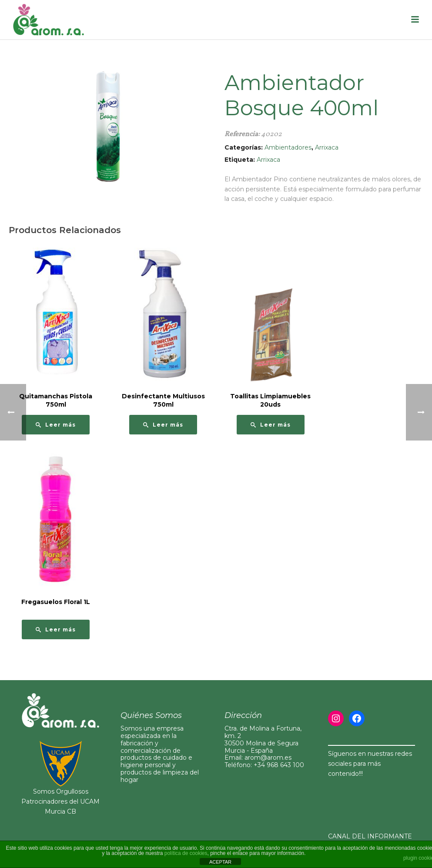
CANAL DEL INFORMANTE (370, 836)
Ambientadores (288, 147)
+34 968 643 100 (279, 765)
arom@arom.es (268, 758)
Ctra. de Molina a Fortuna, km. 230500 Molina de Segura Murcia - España (263, 739)
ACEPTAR (220, 862)
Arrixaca (327, 147)
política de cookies (186, 853)
